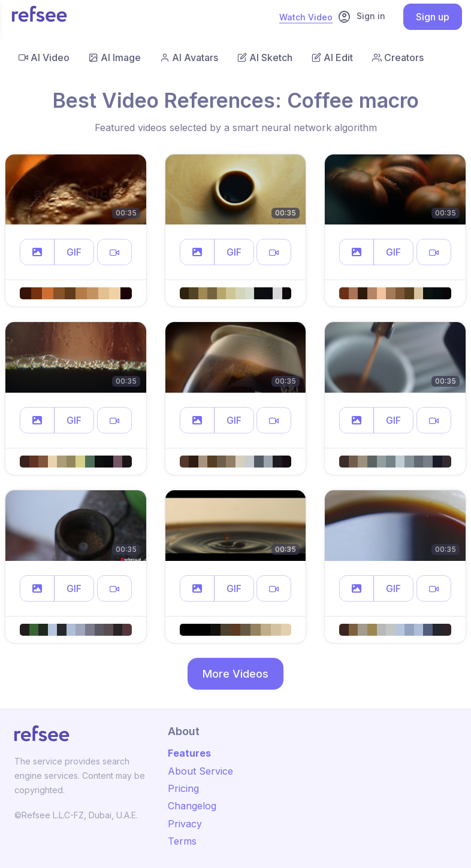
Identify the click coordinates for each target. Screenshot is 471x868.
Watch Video (306, 17)
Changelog (192, 806)
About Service (200, 771)
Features (189, 753)
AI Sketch (265, 57)
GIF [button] (74, 252)
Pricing (183, 788)
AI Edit (332, 57)
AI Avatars (189, 57)
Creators (398, 57)
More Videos (236, 674)
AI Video (44, 57)
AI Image (115, 57)
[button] (37, 252)
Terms (182, 841)
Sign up (433, 17)
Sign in (361, 17)
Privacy (185, 824)
